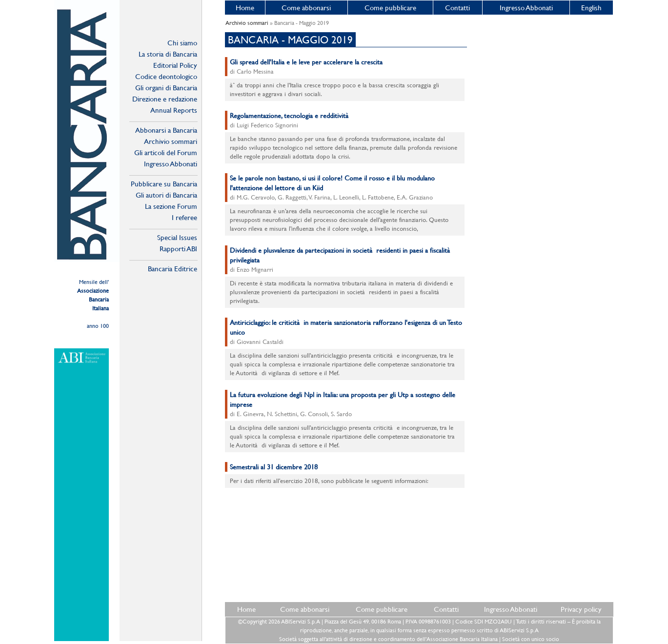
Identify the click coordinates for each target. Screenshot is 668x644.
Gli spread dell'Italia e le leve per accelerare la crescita (306, 62)
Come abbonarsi (306, 8)
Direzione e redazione (165, 99)
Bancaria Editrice (172, 269)
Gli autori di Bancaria (166, 195)
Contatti (457, 8)
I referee (184, 217)
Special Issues (177, 237)
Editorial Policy (175, 65)
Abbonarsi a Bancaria (166, 130)
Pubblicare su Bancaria (164, 184)
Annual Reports (174, 110)
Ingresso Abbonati (526, 8)
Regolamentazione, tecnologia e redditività (290, 116)
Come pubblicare (390, 8)
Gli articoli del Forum (166, 152)
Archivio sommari (171, 141)
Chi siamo (182, 43)
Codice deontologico (166, 76)
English (591, 8)
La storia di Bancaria (168, 54)
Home (245, 8)
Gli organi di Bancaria (166, 88)
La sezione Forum (171, 206)
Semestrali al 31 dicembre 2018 (274, 467)
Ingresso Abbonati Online (171, 164)
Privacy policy (581, 609)
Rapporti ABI (178, 249)
